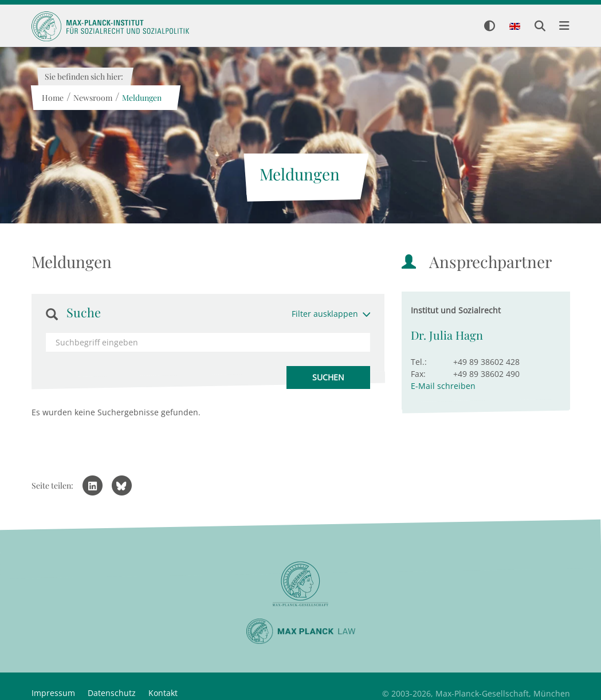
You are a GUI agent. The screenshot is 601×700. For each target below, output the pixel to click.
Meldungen (142, 98)
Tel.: (419, 362)
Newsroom (93, 98)
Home (53, 98)
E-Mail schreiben (443, 386)
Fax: (418, 374)
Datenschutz (112, 693)
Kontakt (163, 693)
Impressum (53, 693)
